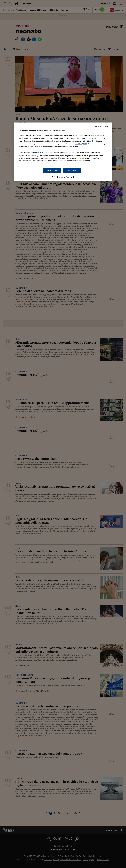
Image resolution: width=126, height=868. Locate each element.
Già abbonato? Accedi (63, 177)
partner (22, 156)
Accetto (72, 170)
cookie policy (81, 144)
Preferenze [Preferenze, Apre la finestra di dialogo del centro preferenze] (52, 170)
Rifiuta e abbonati (101, 127)
